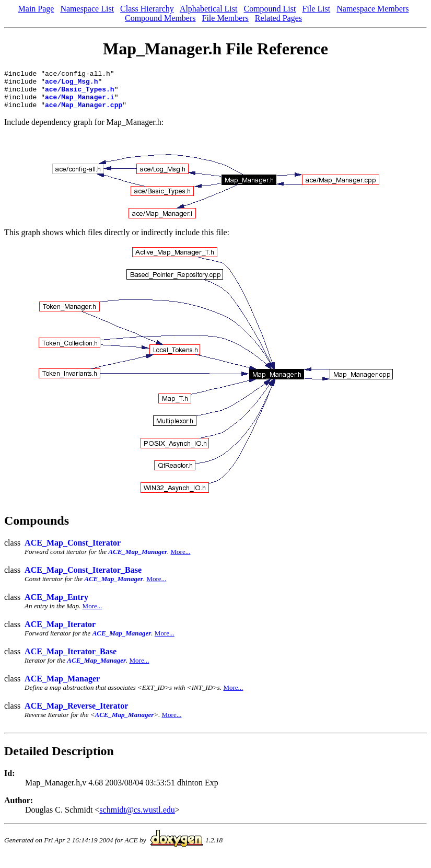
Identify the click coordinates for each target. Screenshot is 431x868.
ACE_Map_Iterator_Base (71, 659)
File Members (225, 18)
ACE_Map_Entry (56, 605)
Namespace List (87, 9)
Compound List (270, 9)
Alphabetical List (209, 9)
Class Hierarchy (147, 9)
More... (181, 559)
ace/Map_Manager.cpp (84, 112)
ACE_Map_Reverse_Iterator (76, 714)
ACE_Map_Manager (138, 559)
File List (316, 9)
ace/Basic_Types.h (80, 94)
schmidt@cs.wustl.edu (137, 818)
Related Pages (278, 18)
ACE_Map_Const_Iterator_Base (83, 578)
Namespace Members (372, 9)
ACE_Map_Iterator (60, 632)
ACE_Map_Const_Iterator (73, 551)
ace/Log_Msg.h (71, 84)
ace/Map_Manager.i (80, 103)
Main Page (36, 9)
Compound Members (160, 18)
